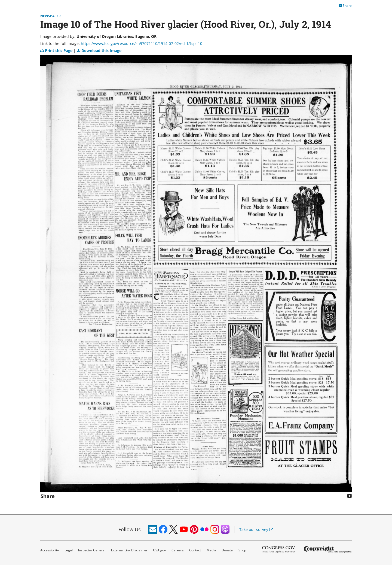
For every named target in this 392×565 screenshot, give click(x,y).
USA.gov (159, 550)
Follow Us (130, 529)
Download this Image (99, 51)
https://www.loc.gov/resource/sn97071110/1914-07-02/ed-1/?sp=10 (142, 43)
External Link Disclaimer (129, 550)
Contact (195, 550)
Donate (227, 550)
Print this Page (57, 51)
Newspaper (50, 16)
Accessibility (50, 550)
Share (345, 6)
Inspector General (92, 550)
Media (211, 550)
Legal (69, 550)
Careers (178, 550)
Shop (242, 550)
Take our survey (256, 529)
